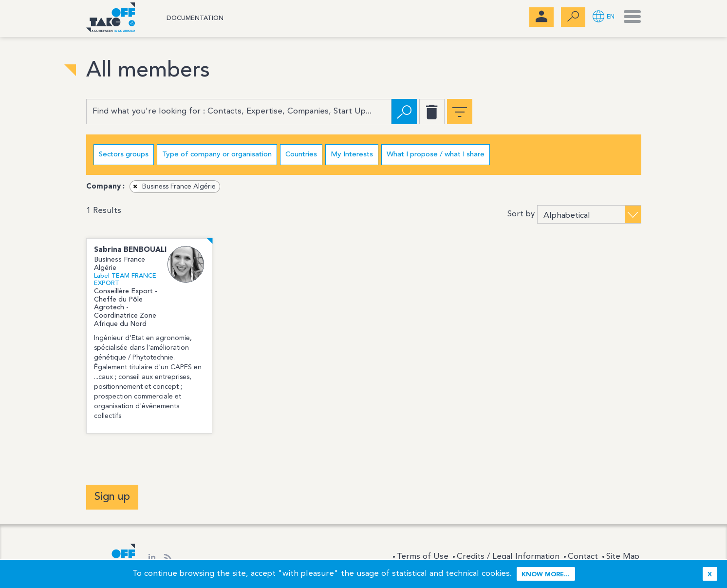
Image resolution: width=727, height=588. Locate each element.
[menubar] (541, 17)
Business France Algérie (173, 187)
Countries (301, 155)
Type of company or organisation (217, 155)
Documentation (195, 18)
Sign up (112, 497)
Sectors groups (124, 155)
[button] (604, 17)
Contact (583, 557)
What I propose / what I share (436, 155)
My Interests (352, 155)
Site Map (623, 557)
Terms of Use (423, 557)
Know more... (546, 575)
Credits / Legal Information (508, 557)
